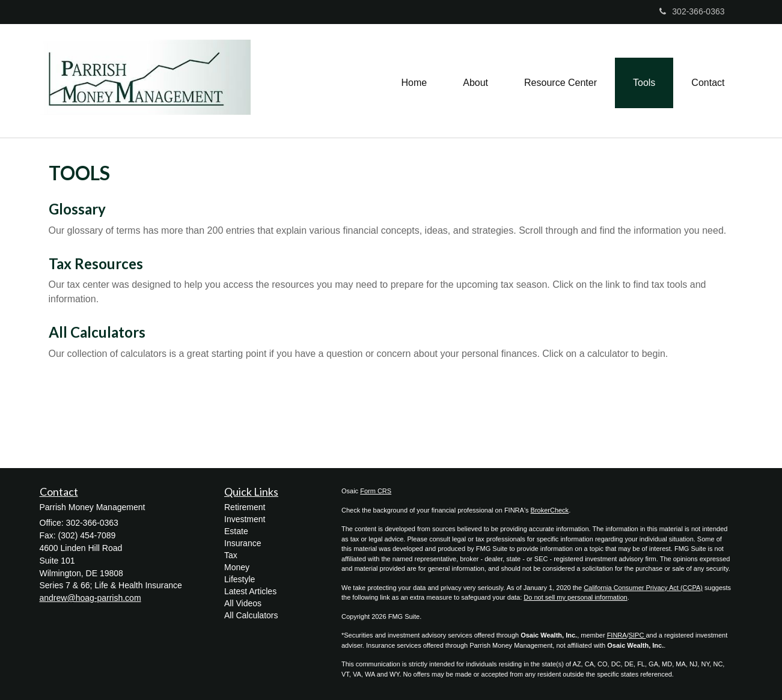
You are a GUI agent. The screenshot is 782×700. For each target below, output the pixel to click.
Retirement (245, 507)
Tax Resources (96, 263)
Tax (231, 555)
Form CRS (376, 491)
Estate (236, 531)
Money (237, 567)
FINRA (617, 635)
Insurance (243, 543)
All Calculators (97, 332)
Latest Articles (250, 591)
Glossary (77, 209)
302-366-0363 (692, 11)
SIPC (637, 635)
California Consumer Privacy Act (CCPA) (643, 588)
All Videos (243, 603)
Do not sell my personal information (575, 597)
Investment (245, 519)
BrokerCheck (550, 510)
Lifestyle (240, 579)
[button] (475, 81)
